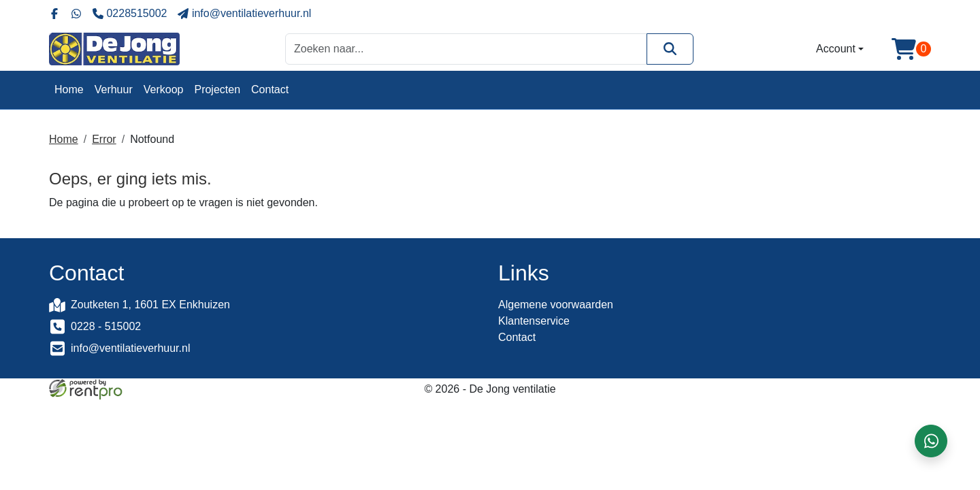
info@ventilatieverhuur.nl (130, 348)
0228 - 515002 (106, 326)
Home (69, 89)
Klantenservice (534, 321)
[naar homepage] (114, 49)
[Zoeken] (670, 49)
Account (836, 49)
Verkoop (164, 89)
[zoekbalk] (466, 49)
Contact (270, 89)
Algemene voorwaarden (556, 305)
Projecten (217, 89)
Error (104, 139)
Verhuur (114, 89)
